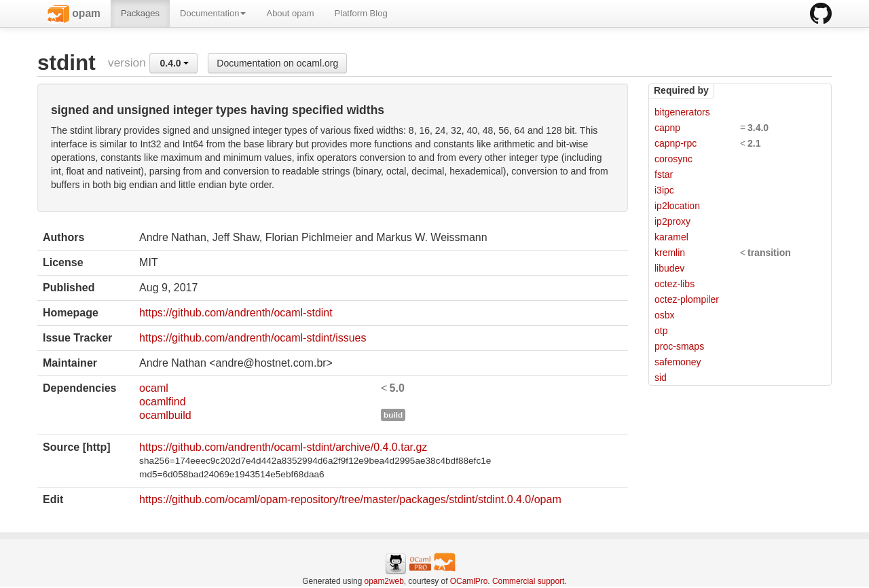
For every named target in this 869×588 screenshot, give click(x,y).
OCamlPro (469, 581)
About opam (290, 13)
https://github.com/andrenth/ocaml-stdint (236, 313)
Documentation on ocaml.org (277, 63)
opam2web (384, 581)
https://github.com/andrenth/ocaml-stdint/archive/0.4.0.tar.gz (283, 447)
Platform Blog (361, 13)
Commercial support (528, 581)
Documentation (213, 13)
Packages (140, 13)
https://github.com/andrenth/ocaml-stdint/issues (253, 338)
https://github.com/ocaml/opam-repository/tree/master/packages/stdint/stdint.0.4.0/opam (350, 499)
